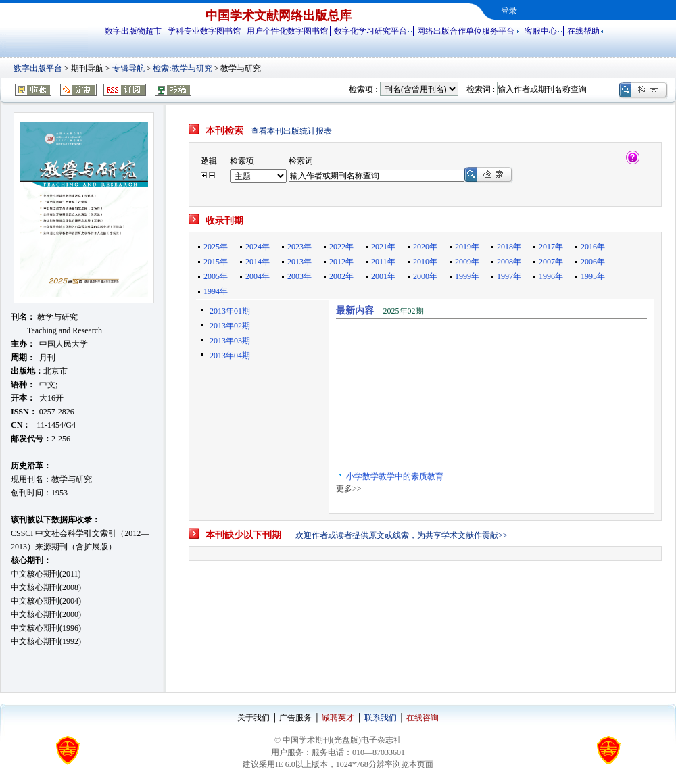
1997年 (509, 276)
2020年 (425, 247)
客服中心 (541, 31)
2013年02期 (230, 326)
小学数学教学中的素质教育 (395, 479)
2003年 (299, 276)
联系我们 (381, 718)
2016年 (593, 247)
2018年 (509, 247)
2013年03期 (230, 341)
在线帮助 (583, 31)
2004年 (258, 276)
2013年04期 (230, 356)
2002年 (341, 276)
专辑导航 (128, 68)
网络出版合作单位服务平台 (466, 31)
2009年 (467, 262)
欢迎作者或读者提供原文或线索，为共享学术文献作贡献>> (402, 535)
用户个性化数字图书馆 (287, 31)
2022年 (341, 247)
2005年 (216, 276)
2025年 (216, 247)
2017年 (551, 247)
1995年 (593, 276)
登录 (509, 11)
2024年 (258, 247)
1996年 (551, 276)
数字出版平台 (38, 68)
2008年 (509, 262)
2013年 (299, 262)
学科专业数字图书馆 (204, 31)
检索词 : (481, 89)
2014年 (258, 262)
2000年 (425, 276)
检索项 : (363, 89)
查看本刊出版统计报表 (291, 131)
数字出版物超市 (133, 31)
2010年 (425, 262)
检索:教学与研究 (182, 68)
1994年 (216, 291)
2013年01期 (230, 311)
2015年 (216, 262)
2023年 (299, 247)
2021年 (383, 247)
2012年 (341, 262)
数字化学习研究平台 (370, 31)
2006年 (593, 262)
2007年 (551, 262)
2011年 (383, 262)
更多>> (349, 489)
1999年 (467, 276)
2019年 (467, 247)
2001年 (383, 276)
